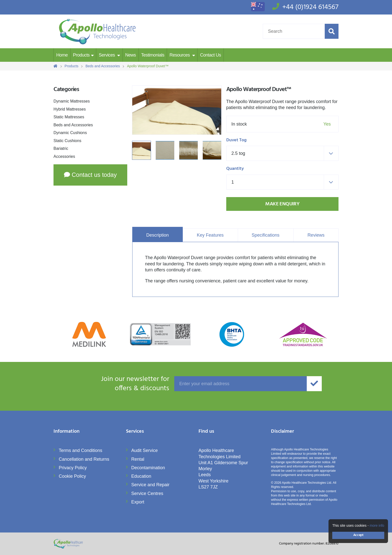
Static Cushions (67, 141)
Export (138, 502)
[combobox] (282, 153)
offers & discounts (111, 384)
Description (157, 235)
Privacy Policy (73, 468)
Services (107, 55)
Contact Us (210, 55)
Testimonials (153, 55)
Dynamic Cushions (70, 133)
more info (377, 525)
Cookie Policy (72, 476)
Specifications (266, 235)
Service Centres (147, 493)
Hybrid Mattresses (70, 109)
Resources (180, 55)
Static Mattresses (69, 117)
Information (66, 432)
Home (62, 55)
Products (81, 55)
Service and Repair (150, 485)
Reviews (316, 235)
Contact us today (90, 175)
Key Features (210, 235)
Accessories (64, 156)
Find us (206, 432)
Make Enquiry (282, 204)
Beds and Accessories (73, 125)
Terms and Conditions (80, 450)
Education (141, 476)
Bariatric (61, 148)
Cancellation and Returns (84, 459)
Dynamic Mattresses (72, 101)
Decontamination (148, 468)
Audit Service (144, 450)
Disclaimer (282, 432)
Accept (358, 535)
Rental (138, 459)
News (131, 55)
